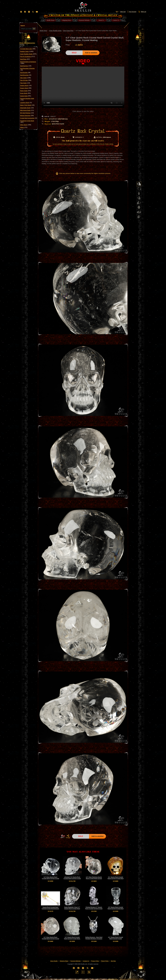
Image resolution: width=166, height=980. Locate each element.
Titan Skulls (25, 83)
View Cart (121, 12)
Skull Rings (25, 59)
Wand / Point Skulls (27, 105)
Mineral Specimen (27, 116)
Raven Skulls (26, 91)
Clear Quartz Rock (68, 31)
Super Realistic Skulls (28, 54)
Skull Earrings (26, 66)
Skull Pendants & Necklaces (28, 63)
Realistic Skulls (27, 51)
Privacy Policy (95, 961)
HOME (63, 836)
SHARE (68, 836)
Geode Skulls (26, 96)
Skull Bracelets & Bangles (27, 69)
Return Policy (105, 961)
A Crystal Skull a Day (28, 49)
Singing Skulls (26, 86)
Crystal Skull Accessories (29, 118)
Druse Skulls (25, 93)
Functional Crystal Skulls (27, 122)
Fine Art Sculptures (28, 57)
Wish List (142, 12)
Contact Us (86, 961)
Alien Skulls (25, 78)
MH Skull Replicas (27, 113)
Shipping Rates (64, 961)
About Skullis (54, 961)
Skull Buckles (25, 73)
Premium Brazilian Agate (27, 99)
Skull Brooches (26, 75)
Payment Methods (76, 961)
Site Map (113, 961)
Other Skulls (26, 125)
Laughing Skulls (26, 103)
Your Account (132, 12)
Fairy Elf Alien (26, 80)
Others (24, 127)
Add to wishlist (91, 53)
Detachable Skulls (27, 108)
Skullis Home (43, 31)
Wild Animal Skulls (27, 110)
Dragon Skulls (26, 88)
